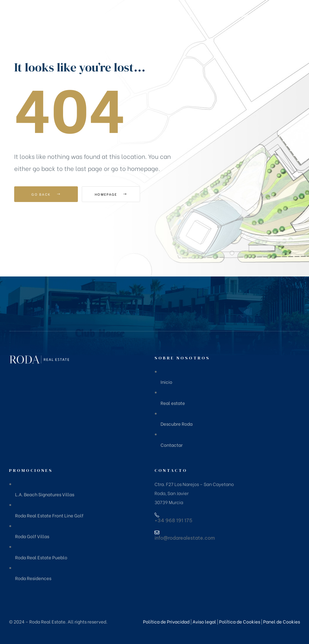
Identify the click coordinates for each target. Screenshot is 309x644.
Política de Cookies (240, 621)
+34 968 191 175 (174, 520)
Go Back (46, 194)
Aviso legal (204, 621)
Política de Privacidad (166, 621)
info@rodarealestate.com (185, 538)
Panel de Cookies (282, 621)
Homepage (115, 194)
